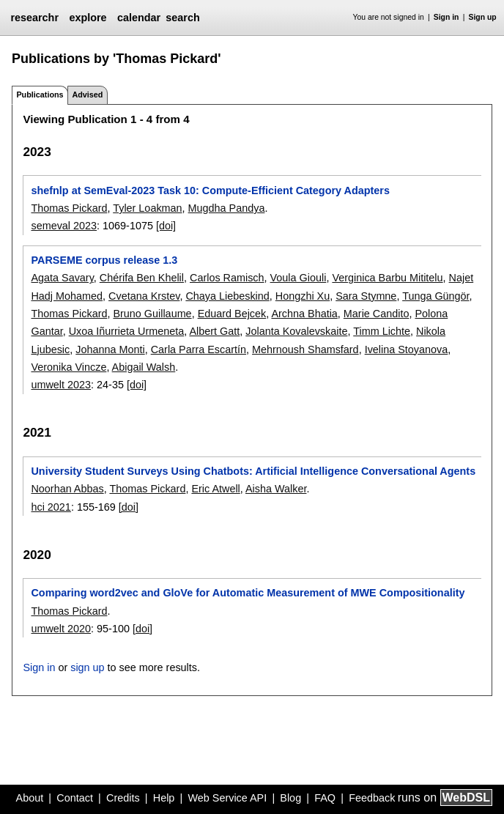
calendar (139, 18)
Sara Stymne (366, 296)
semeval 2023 (64, 226)
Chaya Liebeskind (227, 296)
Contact (75, 798)
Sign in (446, 17)
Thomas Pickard (69, 208)
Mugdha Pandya (227, 208)
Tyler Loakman (147, 208)
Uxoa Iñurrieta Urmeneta (127, 331)
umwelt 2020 (61, 629)
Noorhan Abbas (67, 489)
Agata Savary (62, 278)
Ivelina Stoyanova (407, 349)
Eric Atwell (215, 489)
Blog (290, 798)
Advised (87, 95)
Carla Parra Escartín (199, 349)
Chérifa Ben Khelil (142, 278)
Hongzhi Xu (303, 296)
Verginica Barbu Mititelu (387, 278)
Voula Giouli (299, 278)
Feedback (372, 798)
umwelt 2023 (61, 385)
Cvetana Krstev (144, 296)
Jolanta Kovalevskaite (296, 331)
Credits (123, 798)
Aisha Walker (276, 489)
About (30, 798)
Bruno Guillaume (152, 314)
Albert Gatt (214, 331)
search (182, 18)
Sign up (483, 17)
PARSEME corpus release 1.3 (104, 260)
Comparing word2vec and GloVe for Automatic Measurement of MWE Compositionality (248, 593)
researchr (34, 18)
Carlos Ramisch (227, 278)
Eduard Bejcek (232, 314)
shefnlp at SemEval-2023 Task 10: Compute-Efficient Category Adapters (210, 190)
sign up (87, 667)
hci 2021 (51, 507)
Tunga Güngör (436, 296)
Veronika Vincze (68, 367)
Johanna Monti (110, 349)
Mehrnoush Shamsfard (305, 349)
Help (164, 798)
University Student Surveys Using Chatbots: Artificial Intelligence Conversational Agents (253, 471)
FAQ (325, 798)
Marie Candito (377, 314)
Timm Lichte (382, 331)
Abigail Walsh (144, 367)
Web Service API (227, 798)
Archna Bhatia (304, 314)
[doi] (166, 226)
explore (88, 18)
